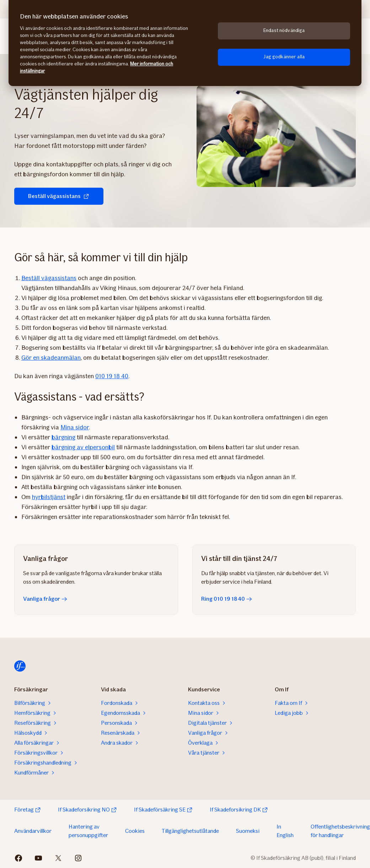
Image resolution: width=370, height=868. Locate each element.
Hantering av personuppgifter (88, 831)
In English (285, 831)
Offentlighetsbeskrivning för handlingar (340, 831)
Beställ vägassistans (54, 196)
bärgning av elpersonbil (83, 447)
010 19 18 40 (112, 376)
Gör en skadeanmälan (51, 358)
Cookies (135, 831)
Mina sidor (75, 427)
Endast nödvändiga (284, 30)
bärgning (63, 437)
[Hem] (20, 666)
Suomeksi (248, 831)
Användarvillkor (33, 831)
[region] (185, 43)
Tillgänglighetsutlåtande (190, 831)
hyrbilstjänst (49, 497)
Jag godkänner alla (284, 57)
